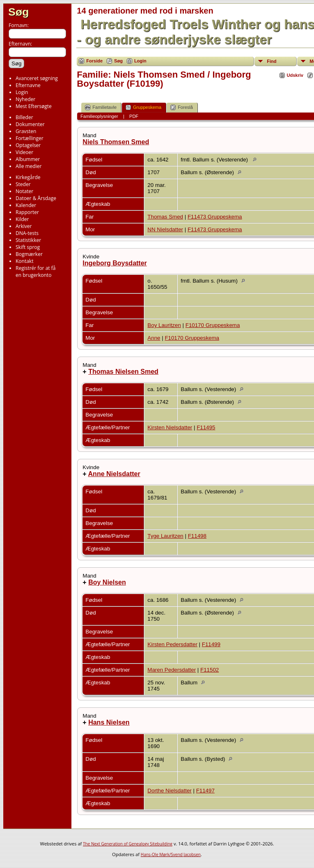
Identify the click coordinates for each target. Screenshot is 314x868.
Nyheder (25, 99)
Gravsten (26, 131)
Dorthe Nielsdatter (169, 791)
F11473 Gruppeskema (215, 217)
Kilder (22, 219)
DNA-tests (27, 233)
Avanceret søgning (37, 78)
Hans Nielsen (109, 722)
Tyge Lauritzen (165, 536)
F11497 (205, 791)
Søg (18, 12)
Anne (154, 338)
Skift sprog (28, 247)
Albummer (28, 159)
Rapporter (27, 212)
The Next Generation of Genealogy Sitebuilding (128, 844)
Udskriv (295, 75)
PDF (134, 116)
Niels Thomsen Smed (116, 142)
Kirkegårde (28, 177)
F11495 (206, 427)
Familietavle (101, 107)
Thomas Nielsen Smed (123, 372)
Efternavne (28, 85)
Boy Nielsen (107, 582)
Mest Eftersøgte (34, 106)
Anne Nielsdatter (114, 474)
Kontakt (24, 261)
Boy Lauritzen (164, 325)
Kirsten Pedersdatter (172, 644)
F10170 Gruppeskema (213, 325)
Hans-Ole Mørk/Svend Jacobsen (171, 854)
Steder (23, 184)
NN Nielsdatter (165, 229)
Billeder (24, 117)
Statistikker (28, 240)
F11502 (210, 670)
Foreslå (182, 107)
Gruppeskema (143, 107)
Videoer (24, 152)
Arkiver (24, 226)
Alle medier (29, 166)
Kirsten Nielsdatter (170, 427)
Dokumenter (30, 124)
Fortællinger (30, 138)
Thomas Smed (165, 217)
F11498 (197, 536)
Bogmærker (29, 254)
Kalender (26, 205)
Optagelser (28, 145)
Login (22, 92)
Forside (94, 61)
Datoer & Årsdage (36, 198)
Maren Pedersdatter (172, 670)
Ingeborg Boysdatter (115, 263)
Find (272, 61)
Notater (24, 191)
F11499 (211, 644)
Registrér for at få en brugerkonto (36, 272)
